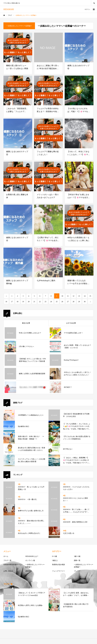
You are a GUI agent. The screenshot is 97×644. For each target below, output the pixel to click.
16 (6, 302)
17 (12, 302)
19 (23, 302)
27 (68, 302)
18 (17, 302)
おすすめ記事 (71, 323)
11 (68, 296)
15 (90, 296)
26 (62, 302)
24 (51, 302)
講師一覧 (77, 560)
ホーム (6, 556)
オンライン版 (30, 560)
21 (34, 302)
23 (45, 302)
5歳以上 (55, 560)
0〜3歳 (54, 556)
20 (29, 302)
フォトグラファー (58, 571)
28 (73, 302)
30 (85, 302)
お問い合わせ (8, 571)
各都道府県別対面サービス (13, 565)
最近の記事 (26, 323)
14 (85, 296)
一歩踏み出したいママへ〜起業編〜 (35, 566)
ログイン (87, 9)
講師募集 (29, 571)
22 (40, 302)
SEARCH (94, 3)
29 (79, 302)
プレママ (77, 571)
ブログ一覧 (7, 560)
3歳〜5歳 (77, 556)
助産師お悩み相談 (58, 565)
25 (57, 302)
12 (73, 296)
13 (79, 296)
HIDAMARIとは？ (32, 556)
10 (62, 296)
